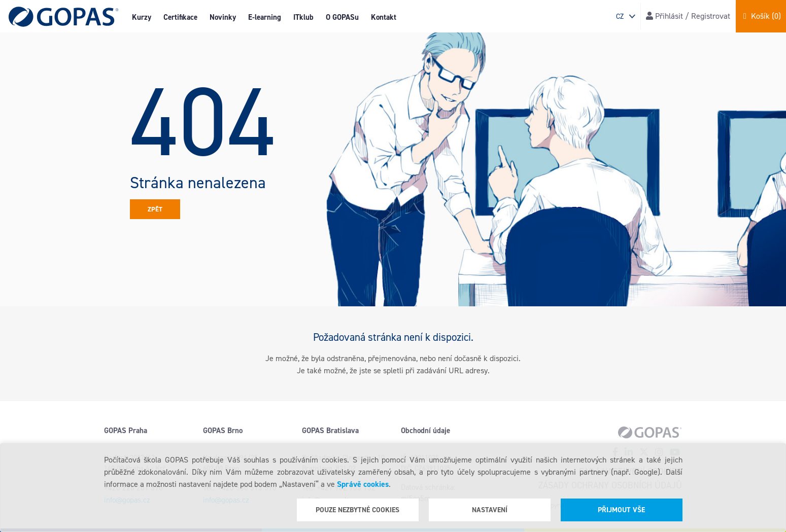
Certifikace (180, 17)
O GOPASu (342, 17)
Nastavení (490, 510)
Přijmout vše (621, 510)
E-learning (265, 17)
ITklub (303, 17)
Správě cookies (363, 484)
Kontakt (384, 17)
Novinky (223, 17)
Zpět (155, 209)
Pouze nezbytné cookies (357, 510)
